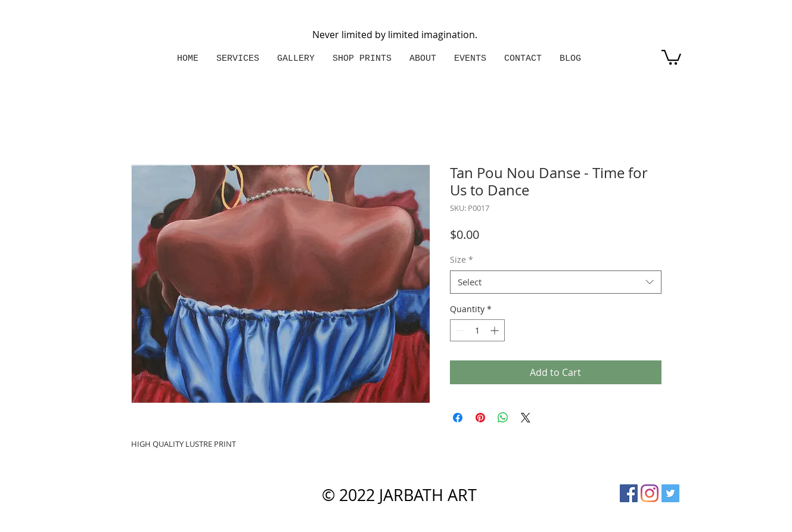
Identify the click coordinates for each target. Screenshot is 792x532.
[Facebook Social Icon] (629, 493)
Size (462, 259)
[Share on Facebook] (458, 418)
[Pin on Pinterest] (480, 418)
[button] (671, 57)
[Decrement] (459, 330)
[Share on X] (526, 418)
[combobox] (556, 282)
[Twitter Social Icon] (670, 493)
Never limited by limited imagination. (395, 35)
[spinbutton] (477, 330)
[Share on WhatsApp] (503, 418)
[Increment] (496, 330)
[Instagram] (650, 493)
